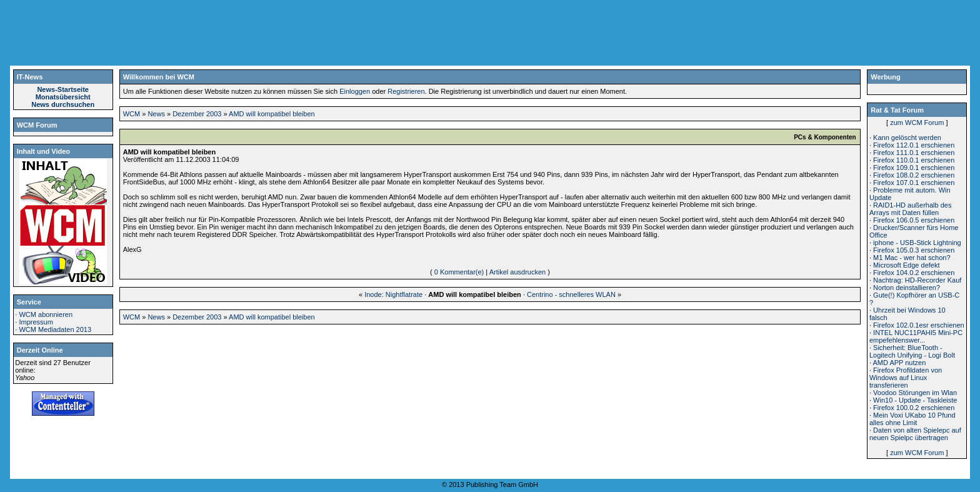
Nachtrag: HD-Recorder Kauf (917, 280)
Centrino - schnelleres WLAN (571, 294)
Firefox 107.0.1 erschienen (914, 183)
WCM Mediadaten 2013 (55, 329)
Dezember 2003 (197, 114)
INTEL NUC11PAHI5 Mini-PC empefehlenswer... (916, 336)
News (156, 114)
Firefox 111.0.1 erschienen (914, 153)
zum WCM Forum (917, 123)
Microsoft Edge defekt (906, 265)
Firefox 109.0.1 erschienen (914, 168)
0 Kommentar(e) (459, 272)
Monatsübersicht (63, 97)
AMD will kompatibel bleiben (272, 114)
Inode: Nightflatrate (393, 294)
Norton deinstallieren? (907, 288)
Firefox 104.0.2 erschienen (914, 273)
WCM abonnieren (46, 314)
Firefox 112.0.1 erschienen (914, 145)
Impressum (36, 322)
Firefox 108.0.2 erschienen (914, 175)
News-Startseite (63, 89)
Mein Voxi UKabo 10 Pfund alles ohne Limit (912, 419)
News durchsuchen (63, 104)
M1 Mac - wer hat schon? (912, 258)
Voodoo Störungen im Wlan (915, 393)
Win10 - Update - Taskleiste (915, 400)
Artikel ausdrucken (518, 272)
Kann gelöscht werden (907, 138)
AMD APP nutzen (899, 363)
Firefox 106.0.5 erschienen (914, 220)
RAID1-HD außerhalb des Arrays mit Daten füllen (910, 209)
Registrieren (406, 91)
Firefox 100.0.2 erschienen (914, 408)
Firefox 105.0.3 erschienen (914, 250)
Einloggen (355, 91)
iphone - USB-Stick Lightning (917, 243)
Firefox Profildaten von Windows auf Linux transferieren (906, 378)
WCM (132, 114)
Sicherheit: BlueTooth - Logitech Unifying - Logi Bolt (912, 351)
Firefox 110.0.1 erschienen (914, 160)
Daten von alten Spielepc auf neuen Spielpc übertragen (915, 434)
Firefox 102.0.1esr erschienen (919, 325)
